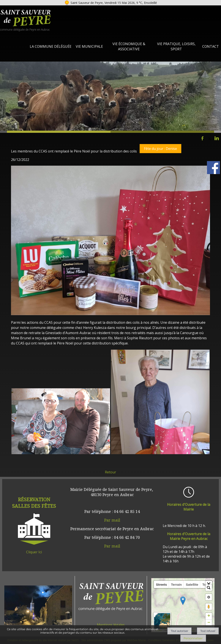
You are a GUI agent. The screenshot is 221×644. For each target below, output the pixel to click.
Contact (211, 46)
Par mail (112, 520)
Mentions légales (111, 625)
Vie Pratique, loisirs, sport (176, 46)
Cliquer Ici (34, 552)
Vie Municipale (89, 46)
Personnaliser (193, 638)
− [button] (209, 623)
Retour (110, 472)
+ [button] (209, 616)
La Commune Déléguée (51, 46)
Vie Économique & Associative (129, 46)
